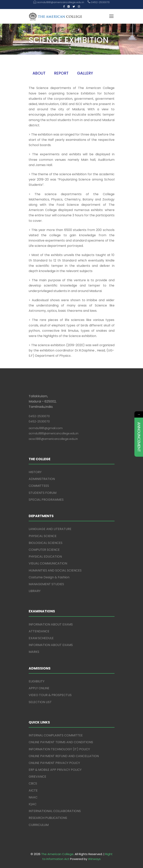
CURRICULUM (39, 825)
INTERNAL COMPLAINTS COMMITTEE (56, 735)
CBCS (33, 783)
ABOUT (39, 73)
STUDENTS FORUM (43, 493)
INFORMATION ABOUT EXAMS (51, 624)
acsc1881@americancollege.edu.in (53, 439)
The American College (57, 854)
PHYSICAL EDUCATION (45, 557)
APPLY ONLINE (39, 688)
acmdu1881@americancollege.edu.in (54, 433)
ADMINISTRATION (42, 479)
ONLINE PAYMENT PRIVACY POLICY (54, 763)
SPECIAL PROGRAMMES (46, 500)
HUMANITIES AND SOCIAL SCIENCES (55, 570)
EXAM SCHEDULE (41, 638)
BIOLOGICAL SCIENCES (46, 543)
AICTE (33, 790)
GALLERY (85, 73)
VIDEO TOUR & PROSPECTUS (50, 695)
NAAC (33, 797)
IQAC (33, 804)
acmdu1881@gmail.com (46, 428)
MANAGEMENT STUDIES (46, 584)
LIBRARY (35, 591)
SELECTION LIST (40, 702)
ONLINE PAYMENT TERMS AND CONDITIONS (61, 742)
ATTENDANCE (39, 631)
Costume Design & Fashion (49, 577)
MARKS (34, 652)
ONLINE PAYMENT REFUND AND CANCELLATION (64, 756)
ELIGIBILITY (37, 681)
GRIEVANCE (37, 777)
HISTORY (35, 472)
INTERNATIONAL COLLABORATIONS (55, 811)
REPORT (61, 73)
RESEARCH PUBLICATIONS (48, 818)
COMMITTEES (39, 486)
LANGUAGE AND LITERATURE (50, 529)
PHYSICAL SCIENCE (43, 536)
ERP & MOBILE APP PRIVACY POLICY (55, 770)
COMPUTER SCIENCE (44, 550)
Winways (94, 859)
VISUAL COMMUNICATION (48, 563)
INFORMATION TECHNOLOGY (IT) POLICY (59, 749)
